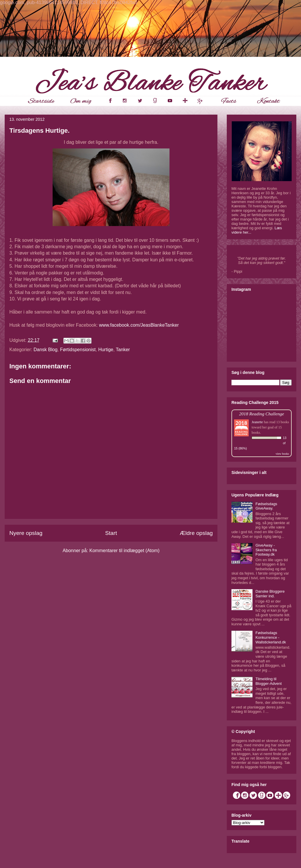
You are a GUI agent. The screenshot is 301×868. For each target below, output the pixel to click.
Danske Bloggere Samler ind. (270, 594)
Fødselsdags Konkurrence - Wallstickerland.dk (271, 637)
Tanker (123, 350)
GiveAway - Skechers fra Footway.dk (266, 550)
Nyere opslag (26, 533)
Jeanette (257, 422)
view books (282, 454)
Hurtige (106, 350)
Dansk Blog (46, 350)
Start (111, 533)
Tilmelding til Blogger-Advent (269, 681)
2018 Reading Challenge (262, 414)
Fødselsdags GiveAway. (266, 506)
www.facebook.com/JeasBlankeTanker (139, 325)
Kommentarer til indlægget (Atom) (124, 551)
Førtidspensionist (78, 350)
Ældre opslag (196, 533)
